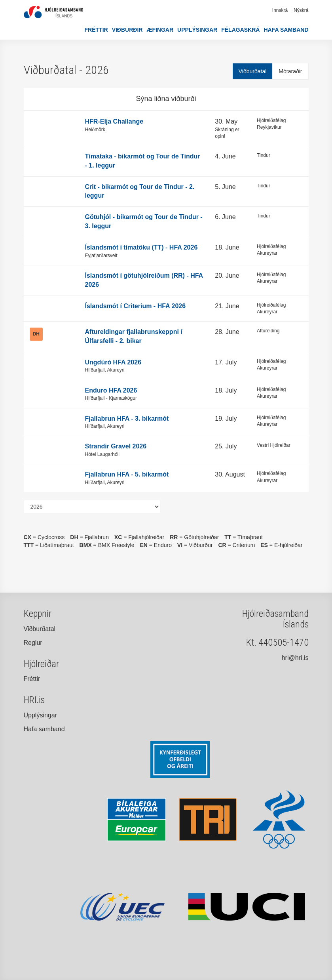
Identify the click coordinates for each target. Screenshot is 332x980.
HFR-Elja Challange (114, 121)
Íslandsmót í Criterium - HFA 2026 (136, 306)
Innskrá (280, 10)
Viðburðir (127, 30)
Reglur (33, 643)
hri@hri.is (295, 658)
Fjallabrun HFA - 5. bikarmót (127, 474)
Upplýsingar (197, 30)
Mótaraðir (290, 71)
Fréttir (96, 30)
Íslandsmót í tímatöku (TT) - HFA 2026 (141, 247)
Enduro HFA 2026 (111, 390)
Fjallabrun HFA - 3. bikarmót (127, 419)
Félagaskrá (240, 30)
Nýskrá (301, 10)
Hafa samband (286, 30)
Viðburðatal (253, 71)
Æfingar (160, 30)
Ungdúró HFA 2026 (113, 362)
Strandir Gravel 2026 (116, 446)
